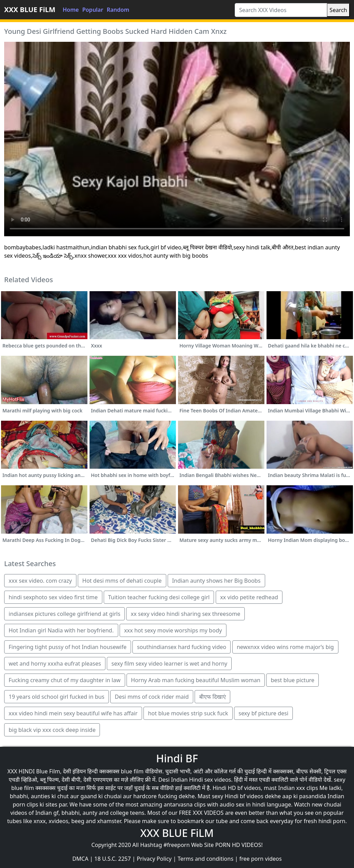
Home (71, 10)
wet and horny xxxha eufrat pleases (55, 664)
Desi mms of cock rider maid (152, 697)
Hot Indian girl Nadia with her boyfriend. (61, 630)
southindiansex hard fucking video (181, 647)
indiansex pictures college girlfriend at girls (64, 614)
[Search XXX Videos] (281, 10)
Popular (93, 10)
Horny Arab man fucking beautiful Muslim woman (196, 680)
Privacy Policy (154, 859)
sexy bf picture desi (263, 713)
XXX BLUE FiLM (30, 9)
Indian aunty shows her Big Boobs (216, 581)
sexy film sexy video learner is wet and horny (169, 664)
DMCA (80, 859)
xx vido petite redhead (249, 597)
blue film (132, 771)
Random (118, 10)
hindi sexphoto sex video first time (53, 597)
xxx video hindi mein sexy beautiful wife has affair (73, 713)
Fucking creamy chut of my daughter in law (65, 680)
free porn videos (260, 859)
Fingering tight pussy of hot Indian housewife (68, 647)
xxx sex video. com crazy (40, 581)
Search (338, 10)
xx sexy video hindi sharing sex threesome (185, 614)
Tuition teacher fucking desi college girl (159, 597)
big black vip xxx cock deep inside (52, 730)
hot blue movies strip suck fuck (188, 713)
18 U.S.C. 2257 (113, 859)
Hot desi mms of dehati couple (122, 581)
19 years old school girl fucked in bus (57, 697)
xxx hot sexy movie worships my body (173, 630)
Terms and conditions (206, 859)
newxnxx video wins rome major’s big (285, 647)
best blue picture (292, 680)
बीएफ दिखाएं (212, 697)
